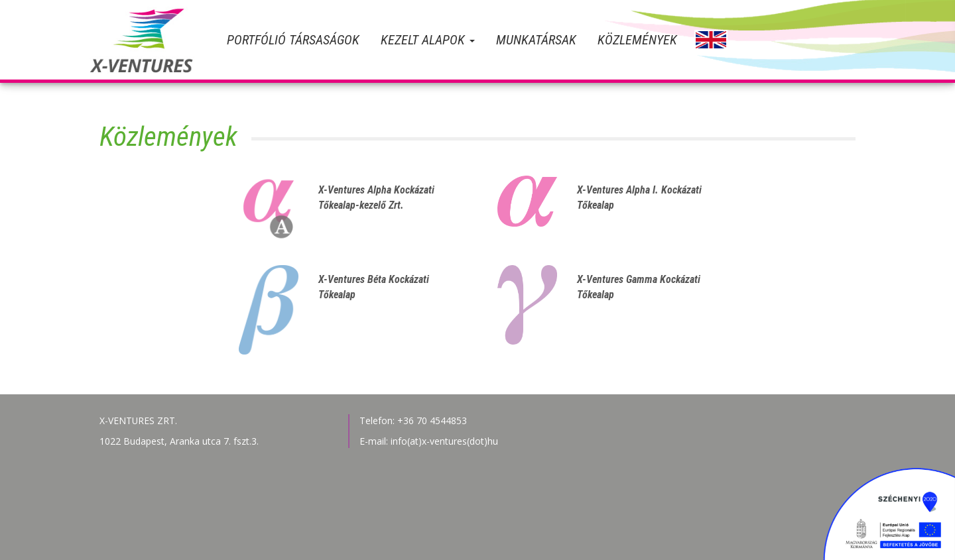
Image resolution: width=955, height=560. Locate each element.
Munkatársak (536, 40)
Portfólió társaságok (293, 40)
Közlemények (637, 40)
